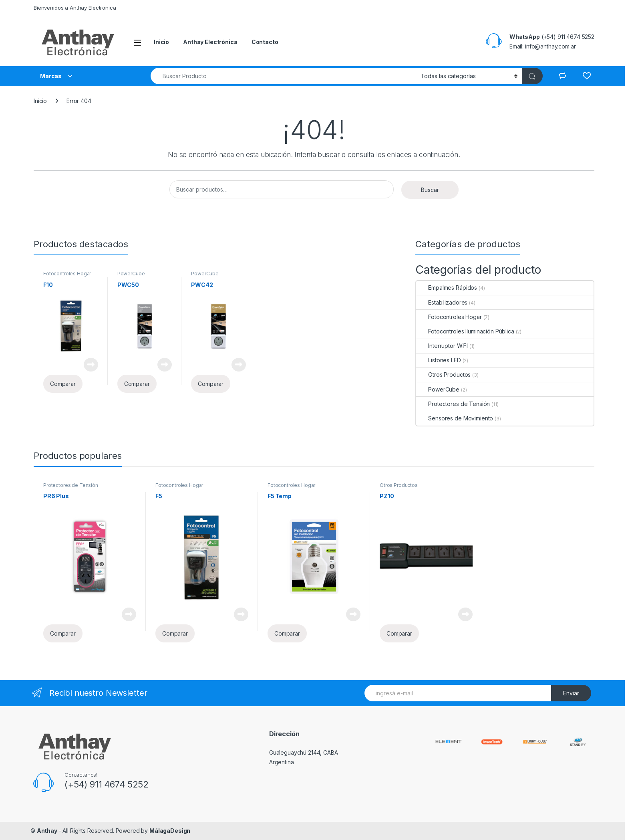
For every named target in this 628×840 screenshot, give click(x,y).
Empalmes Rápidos (447, 288)
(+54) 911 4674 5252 (107, 784)
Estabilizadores (442, 302)
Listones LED (438, 360)
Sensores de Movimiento (455, 418)
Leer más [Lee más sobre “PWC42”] (239, 365)
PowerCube (131, 274)
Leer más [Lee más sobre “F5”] (241, 614)
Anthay (47, 831)
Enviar (571, 693)
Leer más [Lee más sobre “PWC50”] (165, 365)
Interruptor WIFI (442, 346)
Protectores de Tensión (453, 404)
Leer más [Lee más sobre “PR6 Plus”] (129, 614)
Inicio (161, 42)
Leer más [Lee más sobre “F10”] (91, 365)
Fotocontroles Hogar (67, 274)
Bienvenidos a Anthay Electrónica (75, 8)
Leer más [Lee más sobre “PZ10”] (465, 614)
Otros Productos (443, 375)
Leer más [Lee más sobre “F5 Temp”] (353, 614)
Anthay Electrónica (210, 42)
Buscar (430, 190)
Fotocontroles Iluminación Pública (465, 331)
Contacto (265, 42)
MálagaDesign (170, 831)
